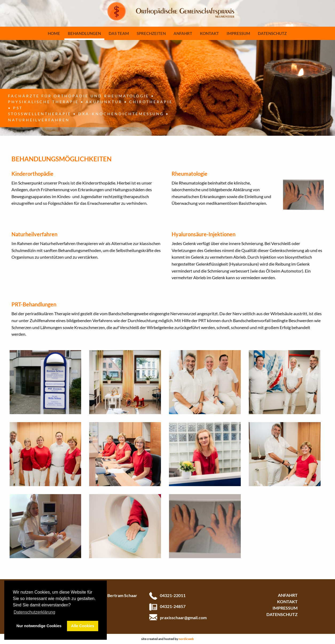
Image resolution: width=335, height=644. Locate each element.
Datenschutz (272, 33)
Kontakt (209, 33)
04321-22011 (173, 595)
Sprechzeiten (151, 33)
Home (54, 33)
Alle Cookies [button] (82, 626)
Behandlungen (84, 33)
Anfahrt (183, 33)
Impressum (238, 33)
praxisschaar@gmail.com (183, 617)
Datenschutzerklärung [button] (34, 612)
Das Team (119, 33)
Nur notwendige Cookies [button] (39, 626)
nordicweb (186, 639)
